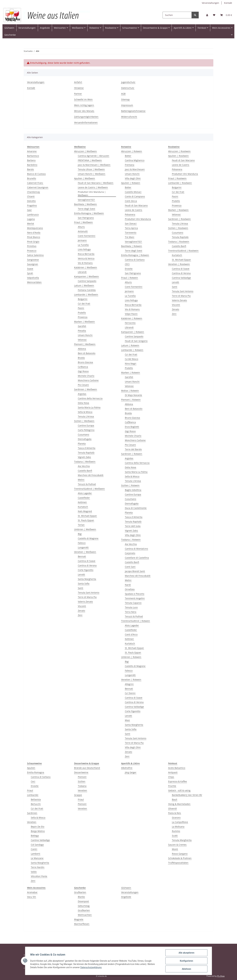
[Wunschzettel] (214, 15)
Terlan (81, 525)
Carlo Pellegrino (86, 430)
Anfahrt (78, 82)
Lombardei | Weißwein (86, 295)
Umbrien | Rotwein (131, 657)
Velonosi (82, 340)
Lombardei (33, 795)
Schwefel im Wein (83, 99)
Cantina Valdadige (134, 707)
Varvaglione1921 (86, 200)
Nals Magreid (85, 511)
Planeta (82, 444)
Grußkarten (80, 892)
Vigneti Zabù (84, 457)
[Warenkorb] (226, 15)
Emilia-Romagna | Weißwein (89, 213)
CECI (127, 264)
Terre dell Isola (133, 526)
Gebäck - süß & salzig (179, 790)
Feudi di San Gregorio (136, 341)
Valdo (34, 872)
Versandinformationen (86, 122)
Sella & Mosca (85, 412)
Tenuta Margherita (182, 840)
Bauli (175, 799)
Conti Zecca (131, 201)
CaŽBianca (130, 422)
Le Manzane (37, 858)
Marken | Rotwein (131, 373)
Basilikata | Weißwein (85, 204)
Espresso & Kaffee (178, 781)
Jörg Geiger (131, 772)
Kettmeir (82, 502)
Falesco (82, 543)
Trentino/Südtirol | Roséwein (183, 251)
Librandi (82, 272)
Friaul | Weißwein (83, 222)
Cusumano (83, 434)
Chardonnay (33, 192)
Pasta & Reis (175, 813)
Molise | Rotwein (130, 391)
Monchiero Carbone (88, 380)
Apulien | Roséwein (178, 156)
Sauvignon (33, 264)
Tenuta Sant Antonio (89, 593)
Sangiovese (33, 260)
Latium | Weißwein (84, 285)
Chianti (31, 196)
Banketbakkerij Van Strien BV (187, 795)
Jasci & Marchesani (135, 169)
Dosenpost (83, 901)
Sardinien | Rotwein (132, 454)
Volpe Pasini (131, 314)
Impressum (127, 105)
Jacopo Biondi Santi (135, 571)
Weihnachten (85, 915)
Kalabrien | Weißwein (86, 267)
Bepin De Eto (38, 827)
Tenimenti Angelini (135, 598)
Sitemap (125, 99)
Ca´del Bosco (132, 359)
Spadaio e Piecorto (135, 594)
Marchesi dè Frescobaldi (91, 475)
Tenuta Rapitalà (86, 453)
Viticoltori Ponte (39, 876)
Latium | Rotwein (130, 345)
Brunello (32, 178)
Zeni (80, 615)
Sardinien (32, 813)
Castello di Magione (88, 538)
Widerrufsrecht (129, 117)
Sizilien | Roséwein (178, 228)
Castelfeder (84, 498)
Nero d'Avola (34, 233)
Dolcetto (31, 201)
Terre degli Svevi (87, 209)
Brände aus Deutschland (87, 768)
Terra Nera (131, 612)
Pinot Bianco (34, 237)
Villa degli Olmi (133, 178)
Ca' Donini (130, 693)
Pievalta (82, 331)
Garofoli (82, 326)
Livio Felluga (84, 249)
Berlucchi (36, 804)
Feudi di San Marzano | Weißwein (96, 183)
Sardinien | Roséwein (179, 219)
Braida (81, 358)
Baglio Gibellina (133, 490)
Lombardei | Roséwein (180, 183)
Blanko (81, 897)
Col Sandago (37, 845)
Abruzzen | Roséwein (179, 151)
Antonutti (83, 231)
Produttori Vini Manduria (138, 219)
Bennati (82, 556)
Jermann (82, 240)
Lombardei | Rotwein (132, 350)
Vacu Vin (32, 897)
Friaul (30, 790)
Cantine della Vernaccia (90, 398)
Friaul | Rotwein (130, 278)
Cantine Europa (86, 425)
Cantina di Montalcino (136, 549)
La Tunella (83, 245)
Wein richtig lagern (84, 105)
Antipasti (173, 772)
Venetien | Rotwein (131, 680)
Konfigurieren (186, 961)
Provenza (83, 317)
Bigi (80, 534)
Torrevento (131, 233)
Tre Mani (130, 237)
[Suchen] (177, 15)
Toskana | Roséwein (179, 242)
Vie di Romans (85, 263)
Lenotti (81, 574)
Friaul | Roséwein (177, 178)
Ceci (33, 781)
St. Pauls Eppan (86, 520)
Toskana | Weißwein (85, 462)
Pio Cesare (83, 385)
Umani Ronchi (85, 335)
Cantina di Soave (87, 561)
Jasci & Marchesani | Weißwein (94, 165)
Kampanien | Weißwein (87, 276)
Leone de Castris (134, 210)
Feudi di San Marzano (136, 205)
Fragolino (32, 205)
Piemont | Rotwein (131, 400)
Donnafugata (85, 439)
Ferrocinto (130, 323)
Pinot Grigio (33, 242)
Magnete (79, 919)
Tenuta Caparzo (133, 603)
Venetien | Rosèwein (179, 264)
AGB (123, 94)
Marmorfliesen (82, 924)
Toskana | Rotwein (131, 540)
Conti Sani (130, 567)
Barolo (30, 169)
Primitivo (32, 246)
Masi (127, 720)
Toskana (82, 786)
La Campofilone (180, 822)
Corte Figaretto (86, 570)
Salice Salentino (35, 255)
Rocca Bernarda (86, 254)
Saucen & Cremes (177, 845)
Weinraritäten (34, 282)
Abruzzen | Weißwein (85, 151)
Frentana (130, 165)
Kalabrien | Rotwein (132, 318)
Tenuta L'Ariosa (86, 416)
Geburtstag (84, 906)
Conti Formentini (87, 236)
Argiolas (82, 394)
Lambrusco (33, 214)
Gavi (29, 210)
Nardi (128, 585)
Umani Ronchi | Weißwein (92, 174)
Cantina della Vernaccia (137, 463)
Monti (175, 849)
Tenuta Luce (131, 607)
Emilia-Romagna (36, 772)
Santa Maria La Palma (89, 407)
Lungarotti (83, 547)
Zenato (81, 611)
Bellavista (36, 799)
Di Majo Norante (133, 395)
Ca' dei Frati (84, 304)
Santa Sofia (84, 584)
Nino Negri (131, 363)
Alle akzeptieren (186, 953)
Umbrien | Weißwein (85, 529)
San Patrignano (86, 218)
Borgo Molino (38, 831)
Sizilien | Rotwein (130, 485)
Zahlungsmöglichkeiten (86, 117)
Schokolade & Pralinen (180, 858)
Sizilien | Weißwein (84, 421)
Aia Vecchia (84, 466)
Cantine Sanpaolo (87, 281)
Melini (81, 480)
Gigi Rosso (83, 371)
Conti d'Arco (131, 634)
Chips (171, 777)
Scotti (175, 836)
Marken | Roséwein (178, 210)
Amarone (32, 151)
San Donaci (131, 224)
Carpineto (130, 553)
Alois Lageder (85, 493)
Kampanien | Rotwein (133, 332)
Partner (78, 94)
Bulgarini (83, 299)
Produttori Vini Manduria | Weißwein (92, 194)
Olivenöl (172, 808)
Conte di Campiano (135, 196)
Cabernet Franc (35, 183)
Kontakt (228, 3)
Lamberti (36, 854)
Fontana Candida (87, 290)
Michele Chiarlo (86, 376)
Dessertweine (81, 772)
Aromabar (32, 892)
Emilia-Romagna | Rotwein (135, 255)
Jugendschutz (128, 82)
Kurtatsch (83, 507)
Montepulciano (35, 228)
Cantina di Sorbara (135, 260)
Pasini (81, 308)
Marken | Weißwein (84, 322)
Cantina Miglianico (135, 160)
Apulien (31, 768)
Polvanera (130, 214)
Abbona (82, 349)
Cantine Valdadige (40, 840)
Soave (30, 269)
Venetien (32, 822)
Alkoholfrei (127, 768)
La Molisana (178, 827)
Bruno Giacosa (85, 362)
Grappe (78, 795)
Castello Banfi (85, 471)
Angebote (126, 897)
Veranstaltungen (210, 3)
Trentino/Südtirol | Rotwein (136, 621)
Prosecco (32, 251)
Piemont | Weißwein (85, 344)
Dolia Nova (83, 403)
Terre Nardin (38, 867)
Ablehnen (186, 969)
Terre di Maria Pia (87, 597)
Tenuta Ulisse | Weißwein (91, 169)
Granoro (176, 818)
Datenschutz (128, 88)
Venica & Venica (86, 258)
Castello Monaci (133, 192)
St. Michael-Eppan (87, 516)
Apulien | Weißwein (85, 178)
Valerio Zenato (85, 602)
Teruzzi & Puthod (87, 484)
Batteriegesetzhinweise (133, 111)
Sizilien (82, 781)
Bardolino (32, 165)
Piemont (82, 777)
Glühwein (126, 888)
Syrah (30, 273)
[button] (207, 15)
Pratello (82, 313)
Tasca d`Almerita (87, 448)
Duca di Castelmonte (136, 508)
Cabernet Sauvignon (38, 187)
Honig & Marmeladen (179, 804)
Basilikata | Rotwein (132, 246)
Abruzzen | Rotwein (132, 151)
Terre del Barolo (133, 449)
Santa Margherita (87, 579)
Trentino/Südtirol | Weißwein (89, 489)
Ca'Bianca (83, 367)
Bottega (35, 836)
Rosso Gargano (180, 854)
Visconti (82, 606)
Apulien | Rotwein (131, 183)
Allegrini (129, 684)
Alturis (81, 227)
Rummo (176, 831)
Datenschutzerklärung (91, 967)
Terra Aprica (131, 228)
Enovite (129, 269)
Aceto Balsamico (177, 768)
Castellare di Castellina (137, 558)
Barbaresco (33, 156)
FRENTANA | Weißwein (90, 160)
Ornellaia (130, 589)
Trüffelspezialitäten (178, 863)
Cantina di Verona (87, 565)
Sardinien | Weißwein (86, 389)
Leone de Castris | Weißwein (93, 187)
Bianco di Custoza (36, 174)
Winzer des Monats (84, 111)
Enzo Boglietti (132, 427)
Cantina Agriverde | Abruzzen (94, 156)
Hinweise (79, 88)
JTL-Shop (221, 976)
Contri (34, 849)
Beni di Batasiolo (87, 353)
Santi (81, 588)
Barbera (31, 160)
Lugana (31, 219)
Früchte (172, 786)
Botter (128, 156)
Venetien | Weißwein (85, 552)
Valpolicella (33, 278)
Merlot (31, 224)
